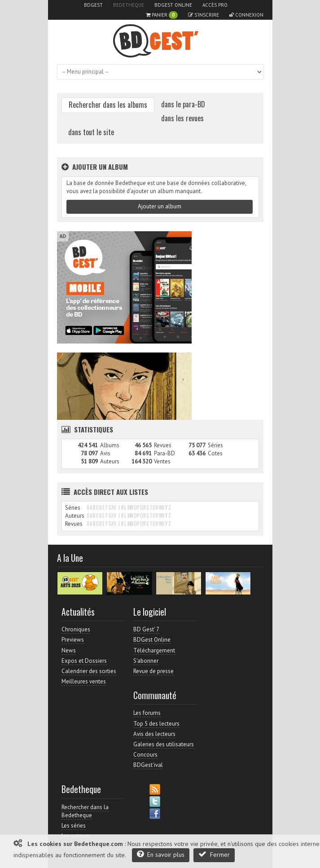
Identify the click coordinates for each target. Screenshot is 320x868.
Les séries (74, 826)
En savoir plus (161, 854)
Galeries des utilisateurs (164, 744)
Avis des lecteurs (154, 734)
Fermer (214, 854)
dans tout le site (91, 132)
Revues (163, 445)
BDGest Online (173, 5)
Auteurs (110, 461)
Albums (110, 445)
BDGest (93, 5)
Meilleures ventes (84, 681)
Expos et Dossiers (84, 661)
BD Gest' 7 (146, 629)
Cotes (215, 453)
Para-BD (164, 453)
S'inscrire (204, 15)
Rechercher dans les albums (108, 105)
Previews (73, 640)
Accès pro (215, 5)
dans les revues (182, 118)
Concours (145, 755)
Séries (215, 445)
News (69, 650)
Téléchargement (154, 650)
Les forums (147, 713)
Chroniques (76, 629)
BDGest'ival (148, 765)
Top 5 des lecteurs (156, 724)
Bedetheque (129, 5)
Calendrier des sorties (89, 671)
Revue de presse (153, 671)
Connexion (246, 15)
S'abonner (146, 661)
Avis (105, 453)
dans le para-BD (183, 104)
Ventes (162, 461)
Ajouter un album (160, 206)
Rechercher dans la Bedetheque (85, 811)
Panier (162, 15)
